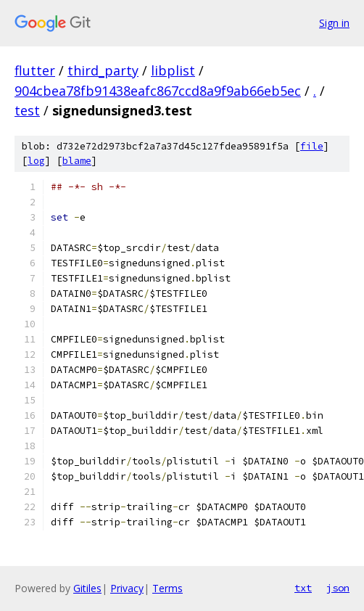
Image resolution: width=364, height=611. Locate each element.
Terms (167, 588)
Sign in (334, 23)
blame (77, 161)
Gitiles (87, 588)
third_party (103, 70)
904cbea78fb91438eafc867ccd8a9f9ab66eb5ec (158, 91)
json (338, 588)
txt (303, 588)
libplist (173, 70)
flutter (35, 70)
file (312, 146)
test (27, 110)
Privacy (127, 588)
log (36, 161)
